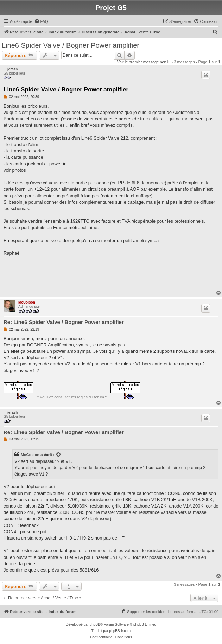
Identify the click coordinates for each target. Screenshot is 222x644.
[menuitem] (41, 21)
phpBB (95, 624)
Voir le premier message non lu (144, 62)
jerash (12, 69)
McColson (27, 302)
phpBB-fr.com (120, 631)
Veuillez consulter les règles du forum (72, 397)
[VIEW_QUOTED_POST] (59, 455)
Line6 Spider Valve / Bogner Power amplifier (71, 45)
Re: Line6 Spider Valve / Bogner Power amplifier (64, 322)
